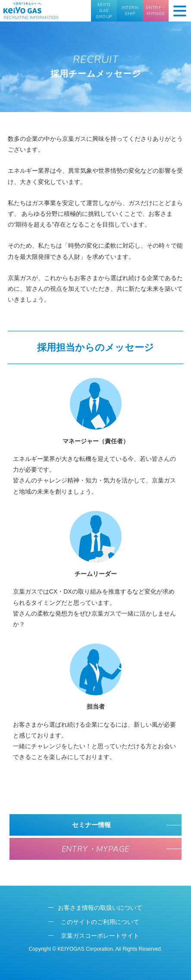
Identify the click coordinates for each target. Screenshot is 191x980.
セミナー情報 (92, 825)
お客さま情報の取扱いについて (100, 908)
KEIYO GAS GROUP (104, 11)
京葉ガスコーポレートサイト (100, 936)
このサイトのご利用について (100, 922)
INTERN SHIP (130, 11)
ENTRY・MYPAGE (156, 11)
